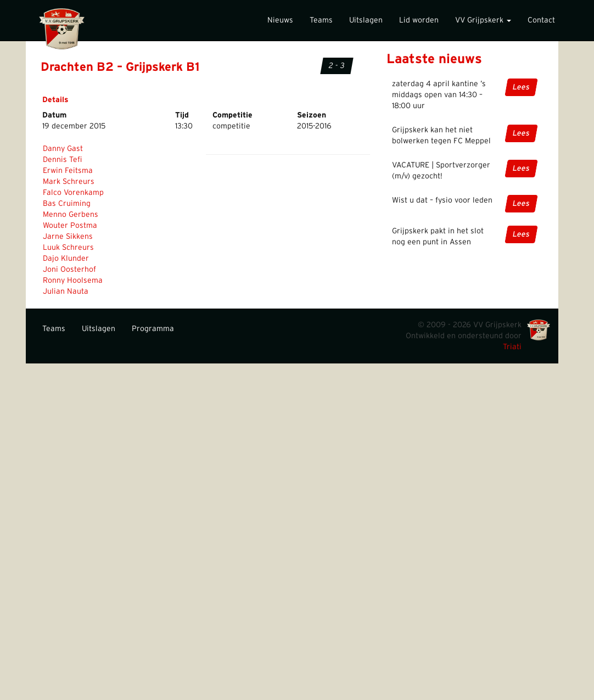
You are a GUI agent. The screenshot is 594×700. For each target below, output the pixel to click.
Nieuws (280, 20)
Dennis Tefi (62, 160)
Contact (541, 20)
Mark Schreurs (69, 182)
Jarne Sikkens (68, 237)
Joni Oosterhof (69, 270)
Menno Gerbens (71, 215)
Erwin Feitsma (68, 171)
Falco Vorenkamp (73, 193)
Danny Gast (63, 149)
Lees (521, 87)
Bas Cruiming (67, 204)
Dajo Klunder (66, 259)
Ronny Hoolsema (73, 281)
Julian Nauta (66, 292)
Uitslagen (366, 20)
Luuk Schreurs (68, 248)
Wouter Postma (70, 226)
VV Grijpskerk (483, 20)
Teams (321, 20)
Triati (512, 347)
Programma (153, 329)
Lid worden (419, 20)
